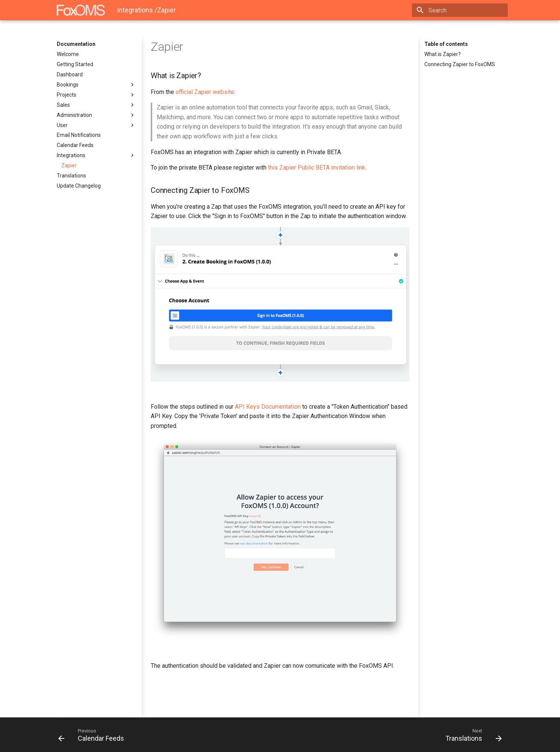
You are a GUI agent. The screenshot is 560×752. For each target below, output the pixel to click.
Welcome (68, 54)
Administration (96, 115)
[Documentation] (81, 10)
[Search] (464, 10)
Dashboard (70, 74)
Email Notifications (79, 135)
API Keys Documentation (268, 407)
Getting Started (75, 64)
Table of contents (446, 44)
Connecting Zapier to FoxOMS (460, 64)
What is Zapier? (443, 54)
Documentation (76, 44)
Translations (71, 176)
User (96, 125)
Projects (96, 95)
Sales (96, 105)
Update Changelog (79, 186)
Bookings (96, 85)
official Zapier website (205, 92)
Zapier (69, 165)
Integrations (96, 155)
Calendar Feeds (75, 145)
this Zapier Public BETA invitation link (317, 168)
